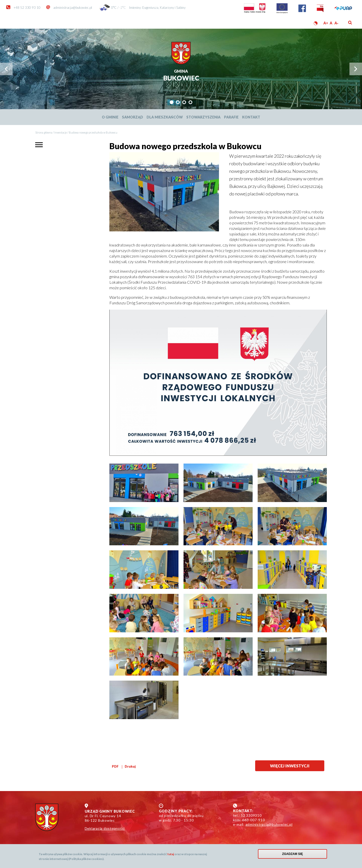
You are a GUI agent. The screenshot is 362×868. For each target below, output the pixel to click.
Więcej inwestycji (290, 766)
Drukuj (130, 766)
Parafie (231, 117)
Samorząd (132, 117)
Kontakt (251, 117)
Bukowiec (181, 76)
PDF (115, 766)
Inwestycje (61, 132)
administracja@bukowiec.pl (73, 8)
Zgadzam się (292, 854)
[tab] (172, 102)
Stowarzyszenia (203, 117)
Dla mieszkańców (165, 117)
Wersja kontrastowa (316, 23)
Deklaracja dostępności (105, 828)
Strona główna (44, 132)
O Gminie (110, 117)
